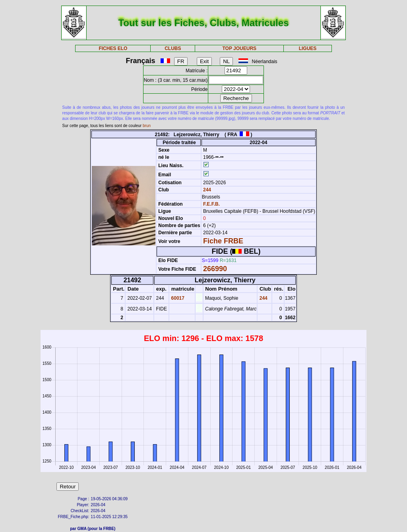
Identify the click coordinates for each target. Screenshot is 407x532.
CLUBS (173, 48)
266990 (215, 269)
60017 (177, 298)
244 (206, 190)
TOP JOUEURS (240, 48)
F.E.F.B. (211, 204)
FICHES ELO (113, 48)
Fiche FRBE (223, 241)
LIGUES (308, 48)
